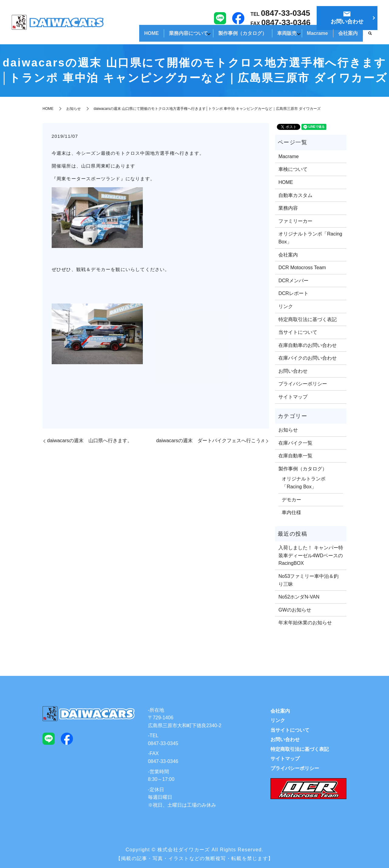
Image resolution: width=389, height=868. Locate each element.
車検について (293, 169)
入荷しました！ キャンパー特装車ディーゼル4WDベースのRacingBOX (311, 555)
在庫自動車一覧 (295, 456)
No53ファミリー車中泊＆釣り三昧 (308, 580)
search (370, 36)
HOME (128, 36)
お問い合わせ (293, 371)
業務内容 (288, 208)
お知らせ (74, 109)
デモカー (291, 500)
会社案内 (346, 36)
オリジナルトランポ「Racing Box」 (310, 238)
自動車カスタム (295, 195)
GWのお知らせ (295, 610)
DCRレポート (293, 293)
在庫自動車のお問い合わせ (308, 345)
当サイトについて (298, 332)
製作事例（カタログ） (227, 36)
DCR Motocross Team (302, 268)
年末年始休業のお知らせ (305, 623)
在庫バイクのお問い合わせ (308, 358)
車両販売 (276, 36)
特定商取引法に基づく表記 (308, 319)
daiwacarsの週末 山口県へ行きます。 (90, 441)
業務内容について (169, 36)
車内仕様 (291, 512)
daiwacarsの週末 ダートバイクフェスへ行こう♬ (210, 441)
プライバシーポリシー (303, 384)
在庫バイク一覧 (295, 443)
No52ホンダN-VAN (299, 597)
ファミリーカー (295, 221)
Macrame (311, 36)
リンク (286, 306)
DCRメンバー (293, 281)
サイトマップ (293, 397)
